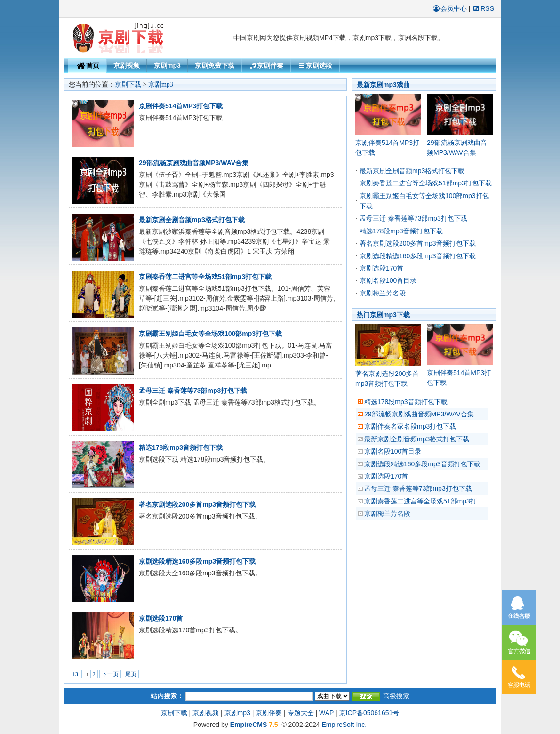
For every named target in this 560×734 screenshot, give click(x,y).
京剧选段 (315, 65)
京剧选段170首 (161, 618)
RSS (483, 8)
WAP (326, 713)
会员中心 (449, 8)
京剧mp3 (167, 65)
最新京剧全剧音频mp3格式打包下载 (192, 220)
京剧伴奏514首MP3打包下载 (181, 106)
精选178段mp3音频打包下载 (181, 447)
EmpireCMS (249, 725)
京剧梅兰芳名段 (383, 293)
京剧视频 (127, 65)
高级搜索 (396, 696)
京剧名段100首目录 (388, 280)
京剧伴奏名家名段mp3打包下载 (410, 426)
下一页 (110, 674)
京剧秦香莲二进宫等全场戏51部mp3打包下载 (205, 277)
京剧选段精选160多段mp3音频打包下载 (197, 561)
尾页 (131, 674)
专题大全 (301, 713)
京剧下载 (128, 84)
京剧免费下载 (215, 65)
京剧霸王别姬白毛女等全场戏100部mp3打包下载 (210, 334)
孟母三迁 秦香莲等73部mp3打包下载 (193, 391)
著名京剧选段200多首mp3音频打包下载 (197, 504)
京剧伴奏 (266, 65)
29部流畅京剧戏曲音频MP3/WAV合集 (194, 163)
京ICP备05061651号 (369, 713)
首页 (87, 65)
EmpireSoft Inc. (344, 725)
